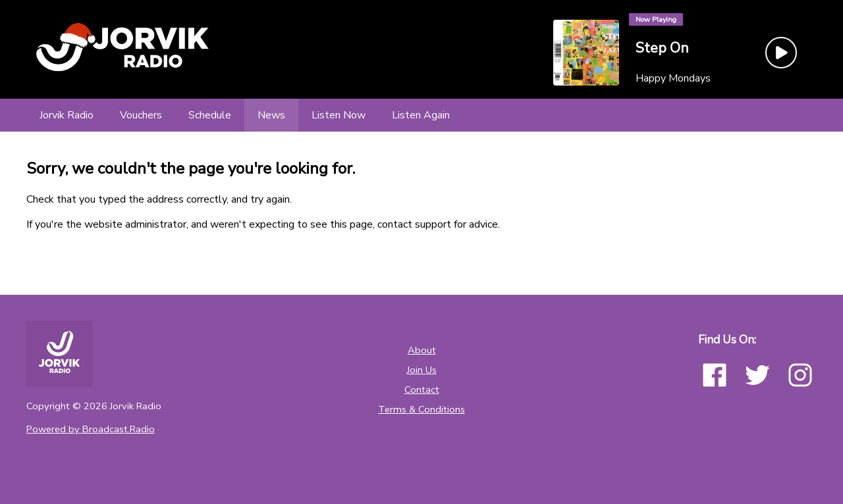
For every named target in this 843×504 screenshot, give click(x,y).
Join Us (422, 370)
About (422, 350)
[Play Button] (781, 53)
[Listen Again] (421, 115)
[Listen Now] (339, 115)
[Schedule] (210, 115)
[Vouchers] (141, 115)
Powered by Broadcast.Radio (91, 429)
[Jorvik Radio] (67, 115)
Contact (422, 390)
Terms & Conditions (421, 409)
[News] (271, 115)
